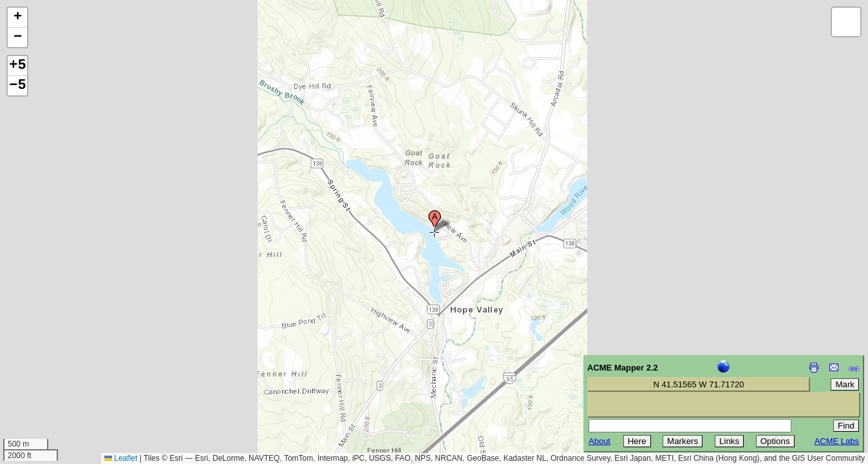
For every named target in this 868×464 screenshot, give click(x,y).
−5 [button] (17, 86)
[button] (435, 221)
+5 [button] (17, 66)
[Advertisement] (68, 372)
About (599, 441)
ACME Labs (837, 441)
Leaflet (121, 458)
